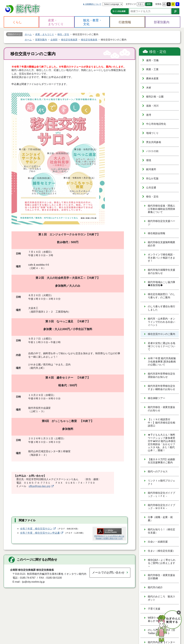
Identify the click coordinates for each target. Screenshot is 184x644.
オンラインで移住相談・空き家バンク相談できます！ (161, 258)
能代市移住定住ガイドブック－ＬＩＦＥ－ (161, 494)
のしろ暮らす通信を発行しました (161, 308)
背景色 (158, 4)
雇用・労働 (152, 60)
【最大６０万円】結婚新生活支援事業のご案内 (161, 461)
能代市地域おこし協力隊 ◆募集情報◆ (161, 284)
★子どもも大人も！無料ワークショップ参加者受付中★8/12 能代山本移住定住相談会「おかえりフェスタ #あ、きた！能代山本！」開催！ (162, 443)
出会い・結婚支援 (158, 542)
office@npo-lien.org (40, 486)
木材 (149, 88)
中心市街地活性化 (156, 124)
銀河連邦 (151, 169)
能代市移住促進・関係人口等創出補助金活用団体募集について (161, 209)
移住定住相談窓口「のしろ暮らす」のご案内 (161, 296)
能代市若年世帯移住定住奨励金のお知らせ (161, 375)
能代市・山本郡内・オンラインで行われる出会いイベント (161, 322)
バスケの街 (152, 151)
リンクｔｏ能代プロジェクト (161, 482)
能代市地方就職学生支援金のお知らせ (161, 271)
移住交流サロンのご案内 (161, 334)
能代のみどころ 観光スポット (161, 598)
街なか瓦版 (152, 178)
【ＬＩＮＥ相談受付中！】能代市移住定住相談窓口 (161, 423)
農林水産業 (152, 78)
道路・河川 (152, 106)
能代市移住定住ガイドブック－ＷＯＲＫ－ (161, 507)
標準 (149, 4)
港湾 (149, 115)
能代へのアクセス (158, 471)
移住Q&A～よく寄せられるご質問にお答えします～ (162, 563)
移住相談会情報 (157, 233)
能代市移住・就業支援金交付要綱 (161, 577)
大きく (141, 4)
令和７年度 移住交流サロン (36, 529)
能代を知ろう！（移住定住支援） (161, 531)
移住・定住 (158, 52)
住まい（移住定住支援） (161, 551)
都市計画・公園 (155, 97)
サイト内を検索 (119, 11)
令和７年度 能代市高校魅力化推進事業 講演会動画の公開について (162, 362)
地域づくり (152, 133)
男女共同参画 (154, 142)
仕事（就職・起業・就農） (160, 519)
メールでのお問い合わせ (108, 572)
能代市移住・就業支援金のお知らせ (161, 409)
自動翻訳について (93, 4)
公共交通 (151, 188)
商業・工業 (152, 69)
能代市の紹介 (155, 587)
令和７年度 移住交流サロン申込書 (40, 533)
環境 (149, 160)
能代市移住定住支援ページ (161, 223)
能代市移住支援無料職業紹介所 (161, 244)
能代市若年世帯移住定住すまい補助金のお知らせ (161, 388)
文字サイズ (131, 4)
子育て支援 (154, 609)
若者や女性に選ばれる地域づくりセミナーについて (161, 346)
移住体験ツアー (157, 398)
